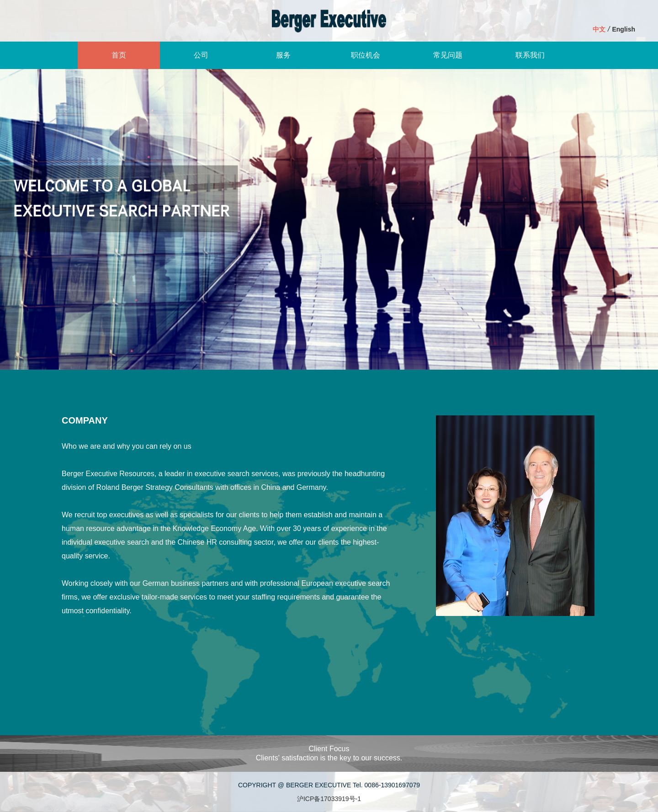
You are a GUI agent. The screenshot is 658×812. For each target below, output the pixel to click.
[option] (329, 219)
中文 (599, 29)
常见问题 (448, 55)
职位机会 (366, 55)
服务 (283, 55)
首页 (119, 55)
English (624, 29)
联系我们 (530, 55)
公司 (201, 55)
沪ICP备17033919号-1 (329, 799)
